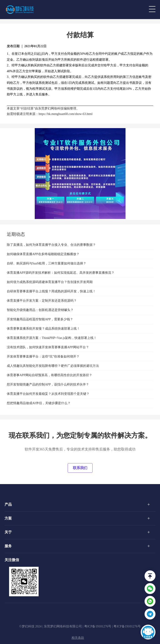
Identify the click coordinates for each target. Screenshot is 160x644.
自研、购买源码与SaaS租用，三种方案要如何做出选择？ (47, 263)
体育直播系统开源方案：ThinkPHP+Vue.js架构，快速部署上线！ (52, 338)
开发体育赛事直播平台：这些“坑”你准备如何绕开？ (43, 357)
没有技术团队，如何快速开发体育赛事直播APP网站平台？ (48, 347)
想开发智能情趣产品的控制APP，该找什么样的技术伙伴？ (48, 384)
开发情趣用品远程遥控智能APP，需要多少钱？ (40, 319)
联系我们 (80, 468)
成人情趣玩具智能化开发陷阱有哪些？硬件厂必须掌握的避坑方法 (53, 366)
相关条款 (78, 638)
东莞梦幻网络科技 (51, 108)
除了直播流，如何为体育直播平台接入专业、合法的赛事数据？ (51, 245)
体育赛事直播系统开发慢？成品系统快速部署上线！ (43, 329)
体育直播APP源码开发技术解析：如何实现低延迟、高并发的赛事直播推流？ (61, 273)
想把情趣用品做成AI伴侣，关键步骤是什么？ (39, 403)
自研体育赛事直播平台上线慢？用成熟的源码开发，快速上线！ (51, 291)
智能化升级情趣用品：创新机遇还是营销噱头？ (40, 310)
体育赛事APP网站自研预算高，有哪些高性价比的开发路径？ (49, 375)
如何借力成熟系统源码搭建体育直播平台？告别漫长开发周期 (50, 282)
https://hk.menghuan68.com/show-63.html (66, 114)
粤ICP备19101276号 (98, 626)
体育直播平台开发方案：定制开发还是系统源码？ (42, 301)
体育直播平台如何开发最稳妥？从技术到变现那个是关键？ (48, 394)
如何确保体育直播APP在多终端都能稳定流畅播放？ (43, 254)
